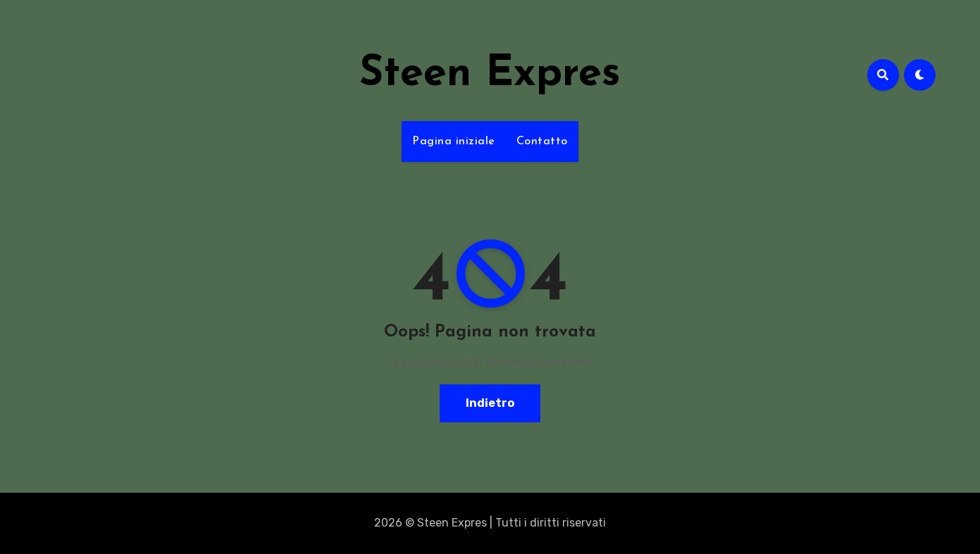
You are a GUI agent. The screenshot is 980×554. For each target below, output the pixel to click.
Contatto (542, 141)
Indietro (490, 403)
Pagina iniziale (454, 141)
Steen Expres (490, 75)
